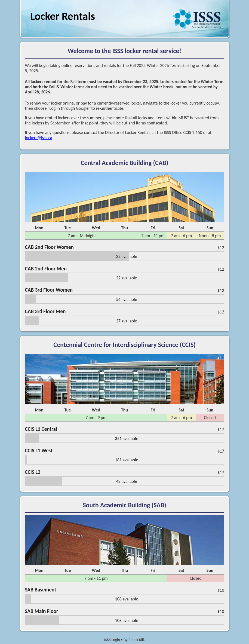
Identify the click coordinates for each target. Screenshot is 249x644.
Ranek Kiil (136, 640)
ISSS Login (112, 640)
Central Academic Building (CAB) (124, 163)
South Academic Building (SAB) (124, 505)
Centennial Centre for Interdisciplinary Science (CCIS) (124, 345)
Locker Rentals (63, 16)
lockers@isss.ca (39, 138)
